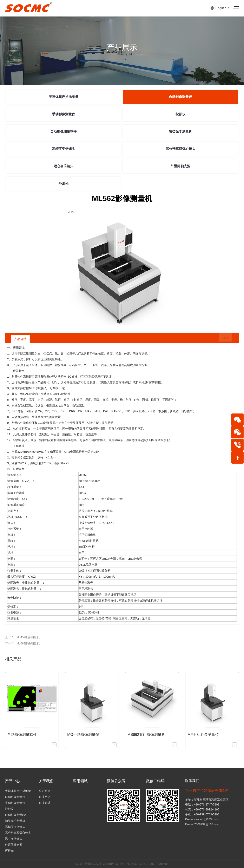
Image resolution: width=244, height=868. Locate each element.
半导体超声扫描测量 (64, 97)
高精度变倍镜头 (64, 149)
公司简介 (45, 791)
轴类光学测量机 (180, 131)
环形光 (64, 183)
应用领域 (80, 781)
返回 (223, 339)
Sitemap (163, 864)
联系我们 (193, 781)
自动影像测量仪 (180, 97)
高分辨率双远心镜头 (180, 149)
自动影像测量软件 (64, 131)
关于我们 (46, 781)
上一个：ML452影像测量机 (22, 637)
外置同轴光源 (180, 166)
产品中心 (12, 781)
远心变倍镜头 (64, 166)
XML (153, 864)
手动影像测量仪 (64, 114)
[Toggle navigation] (235, 8)
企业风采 (45, 803)
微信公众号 (116, 781)
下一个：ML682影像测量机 (22, 643)
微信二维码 (155, 781)
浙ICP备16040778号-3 (134, 864)
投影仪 (180, 114)
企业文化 (45, 797)
